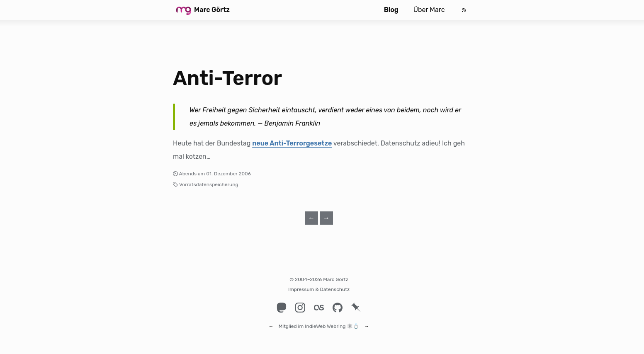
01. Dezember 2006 (228, 174)
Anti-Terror (227, 78)
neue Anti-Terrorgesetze (292, 143)
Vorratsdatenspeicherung (209, 184)
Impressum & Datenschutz (319, 289)
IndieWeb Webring (325, 322)
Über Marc (429, 10)
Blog (391, 10)
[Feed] (464, 10)
